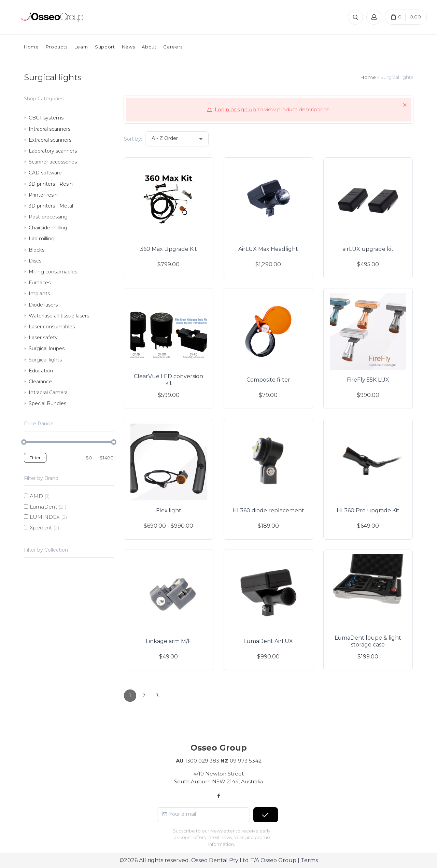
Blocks (37, 250)
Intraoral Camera (48, 393)
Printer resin (43, 195)
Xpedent (45, 528)
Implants (39, 294)
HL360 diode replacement (268, 510)
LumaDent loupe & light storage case (368, 641)
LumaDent (48, 507)
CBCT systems (46, 118)
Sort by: (133, 139)
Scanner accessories (53, 162)
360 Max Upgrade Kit (168, 249)
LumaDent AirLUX (268, 641)
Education (41, 371)
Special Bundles (47, 403)
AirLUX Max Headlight (268, 249)
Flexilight (169, 510)
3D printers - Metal (51, 206)
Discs (35, 261)
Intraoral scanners (50, 129)
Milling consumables (53, 272)
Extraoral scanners (50, 140)
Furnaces (40, 283)
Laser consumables (52, 327)
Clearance (40, 382)
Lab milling (42, 239)
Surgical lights (45, 360)
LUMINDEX (48, 517)
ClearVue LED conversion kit (168, 380)
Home (368, 77)
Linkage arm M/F (168, 641)
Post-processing (48, 217)
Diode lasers (43, 305)
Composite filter (268, 380)
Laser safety (43, 338)
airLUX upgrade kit (368, 249)
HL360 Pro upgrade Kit (368, 510)
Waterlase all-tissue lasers (59, 316)
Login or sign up (235, 109)
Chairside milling (48, 228)
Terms (309, 860)
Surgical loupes (47, 348)
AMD (40, 496)
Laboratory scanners (53, 151)
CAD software (45, 173)
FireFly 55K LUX (368, 380)
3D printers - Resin (51, 184)
